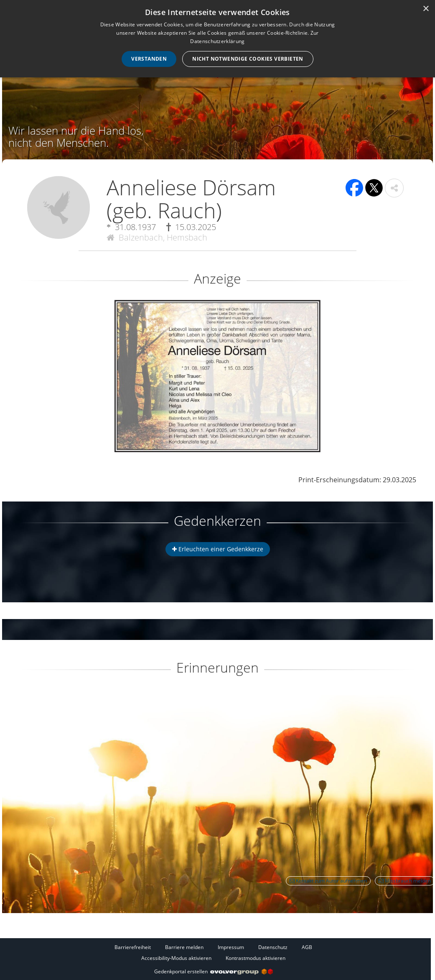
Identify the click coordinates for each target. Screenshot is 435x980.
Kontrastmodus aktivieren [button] (256, 958)
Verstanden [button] (149, 59)
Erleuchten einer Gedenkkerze (218, 549)
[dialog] (217, 39)
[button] (394, 188)
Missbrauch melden (405, 881)
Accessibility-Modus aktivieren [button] (176, 958)
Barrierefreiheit (133, 947)
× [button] (426, 9)
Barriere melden (184, 947)
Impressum (231, 947)
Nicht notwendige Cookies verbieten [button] (248, 59)
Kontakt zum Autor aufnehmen (328, 881)
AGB (307, 947)
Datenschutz (273, 947)
